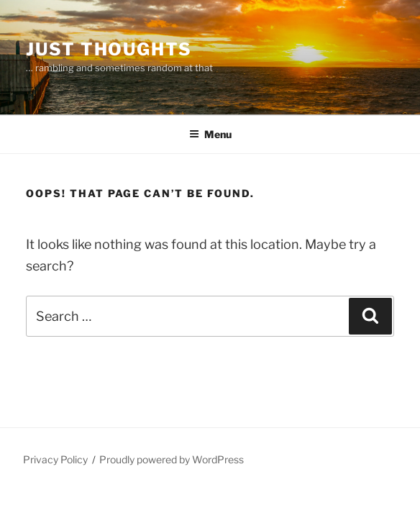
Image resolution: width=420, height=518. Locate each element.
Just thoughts (109, 49)
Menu (210, 134)
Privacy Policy (55, 459)
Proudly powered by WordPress (172, 459)
